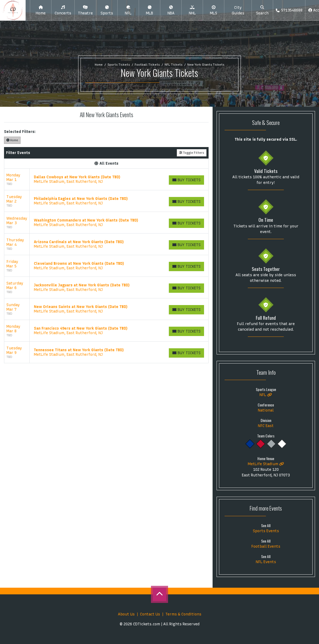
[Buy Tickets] (187, 180)
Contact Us (150, 614)
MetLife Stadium (266, 464)
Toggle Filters (192, 153)
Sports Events (266, 531)
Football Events (266, 546)
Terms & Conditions (183, 614)
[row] (106, 179)
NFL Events (266, 562)
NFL (266, 395)
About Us (126, 614)
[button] (63, 10)
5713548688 (289, 10)
